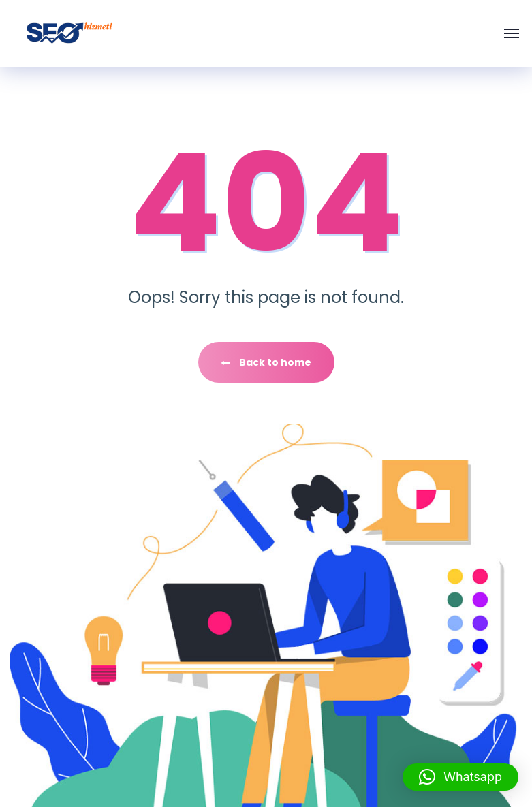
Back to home (266, 362)
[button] (460, 777)
